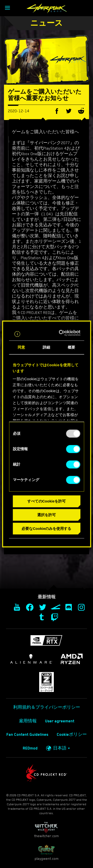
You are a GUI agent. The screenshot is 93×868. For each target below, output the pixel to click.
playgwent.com (47, 852)
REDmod (30, 748)
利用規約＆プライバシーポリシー (47, 707)
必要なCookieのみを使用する (46, 528)
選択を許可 (46, 515)
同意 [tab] (21, 347)
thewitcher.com (46, 830)
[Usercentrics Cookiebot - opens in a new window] (62, 333)
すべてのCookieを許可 (46, 501)
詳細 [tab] (46, 347)
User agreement (60, 721)
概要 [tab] (71, 347)
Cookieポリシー (72, 735)
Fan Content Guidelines (27, 735)
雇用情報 (28, 721)
